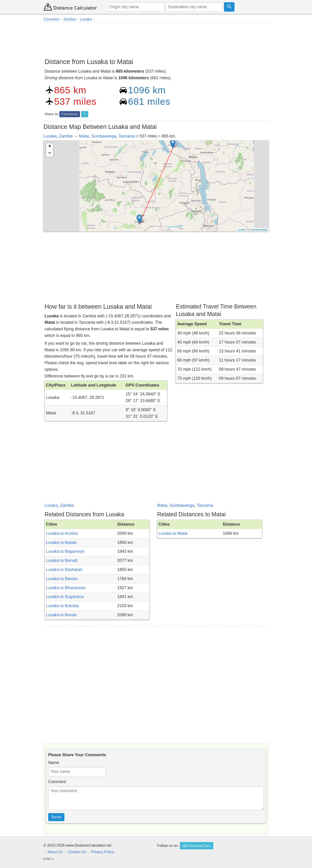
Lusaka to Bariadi (62, 560)
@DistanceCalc (197, 846)
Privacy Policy (103, 852)
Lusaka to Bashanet (64, 570)
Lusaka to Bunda (61, 615)
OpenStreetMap (259, 230)
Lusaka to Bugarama (65, 597)
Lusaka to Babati (61, 542)
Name (54, 763)
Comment (57, 782)
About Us (55, 852)
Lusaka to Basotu (62, 579)
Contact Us (77, 852)
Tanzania (127, 136)
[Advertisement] (156, 39)
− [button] (50, 153)
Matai (84, 136)
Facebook (70, 114)
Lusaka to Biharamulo (66, 588)
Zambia (66, 136)
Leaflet (241, 230)
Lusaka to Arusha (62, 533)
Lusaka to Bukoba (62, 606)
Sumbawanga (104, 136)
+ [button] (50, 147)
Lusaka (50, 136)
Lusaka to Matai (173, 533)
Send (56, 817)
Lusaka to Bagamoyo (65, 551)
